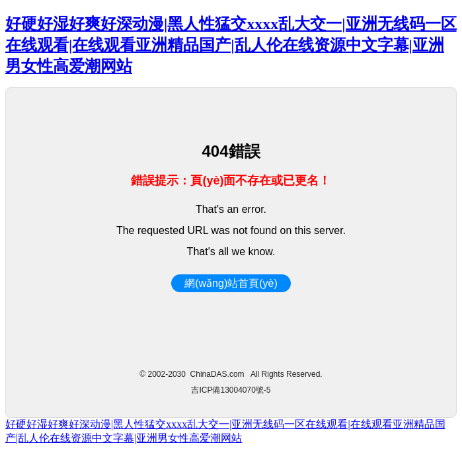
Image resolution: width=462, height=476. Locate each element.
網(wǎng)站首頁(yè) (231, 283)
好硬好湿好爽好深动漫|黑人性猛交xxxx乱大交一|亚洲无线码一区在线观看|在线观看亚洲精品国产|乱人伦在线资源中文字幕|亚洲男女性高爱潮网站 (231, 45)
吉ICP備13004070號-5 (231, 390)
